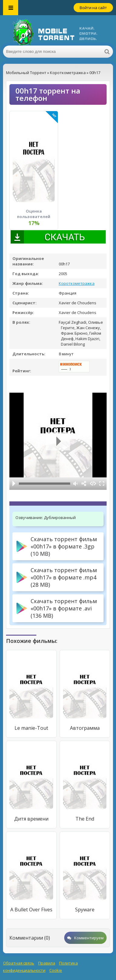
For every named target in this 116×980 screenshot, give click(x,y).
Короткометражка (77, 283)
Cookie (56, 970)
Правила (47, 963)
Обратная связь (19, 963)
